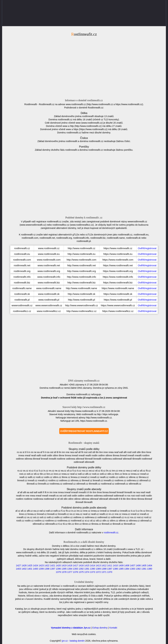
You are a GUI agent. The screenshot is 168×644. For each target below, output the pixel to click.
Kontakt (113, 628)
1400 (36, 569)
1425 (30, 565)
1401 (30, 569)
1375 (81, 572)
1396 (58, 569)
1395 (64, 569)
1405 (144, 565)
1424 (36, 565)
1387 (110, 569)
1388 (104, 569)
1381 (144, 569)
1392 (81, 569)
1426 (24, 565)
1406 (138, 565)
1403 (18, 569)
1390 (93, 569)
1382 (138, 569)
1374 (87, 572)
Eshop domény (100, 628)
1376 (75, 572)
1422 (47, 565)
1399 (41, 569)
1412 (104, 565)
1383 (132, 569)
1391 (87, 569)
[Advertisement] (84, 67)
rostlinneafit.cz (111, 533)
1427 (18, 565)
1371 (104, 572)
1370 (110, 572)
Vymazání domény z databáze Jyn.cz (71, 628)
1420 (58, 565)
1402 (24, 569)
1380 (150, 569)
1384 (127, 569)
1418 (70, 565)
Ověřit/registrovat (147, 248)
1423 (41, 565)
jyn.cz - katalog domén (73, 641)
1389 (98, 569)
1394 (70, 569)
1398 (47, 569)
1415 (87, 565)
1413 (98, 565)
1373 (93, 572)
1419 (64, 565)
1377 (70, 572)
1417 (75, 565)
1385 (121, 569)
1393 (75, 569)
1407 (132, 565)
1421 (53, 565)
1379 (58, 572)
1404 (150, 565)
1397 (53, 569)
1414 (93, 565)
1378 (64, 572)
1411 (110, 565)
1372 (98, 572)
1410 (115, 565)
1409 (121, 565)
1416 (81, 565)
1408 (127, 565)
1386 (115, 569)
